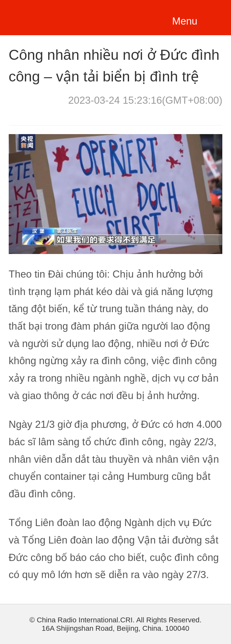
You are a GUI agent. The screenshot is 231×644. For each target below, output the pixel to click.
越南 (51, 16)
